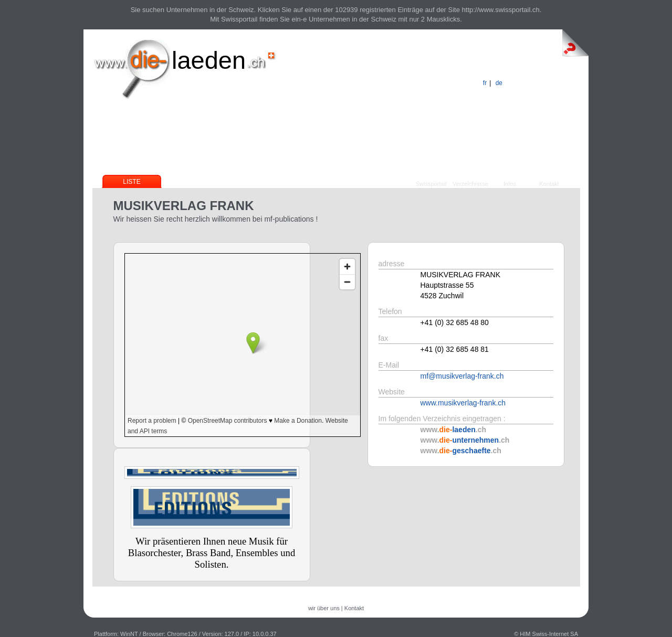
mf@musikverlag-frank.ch (462, 376)
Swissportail (431, 184)
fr (485, 83)
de (499, 83)
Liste (132, 182)
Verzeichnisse (470, 184)
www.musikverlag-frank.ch (463, 403)
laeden (209, 60)
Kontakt (549, 184)
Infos (510, 184)
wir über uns (324, 608)
